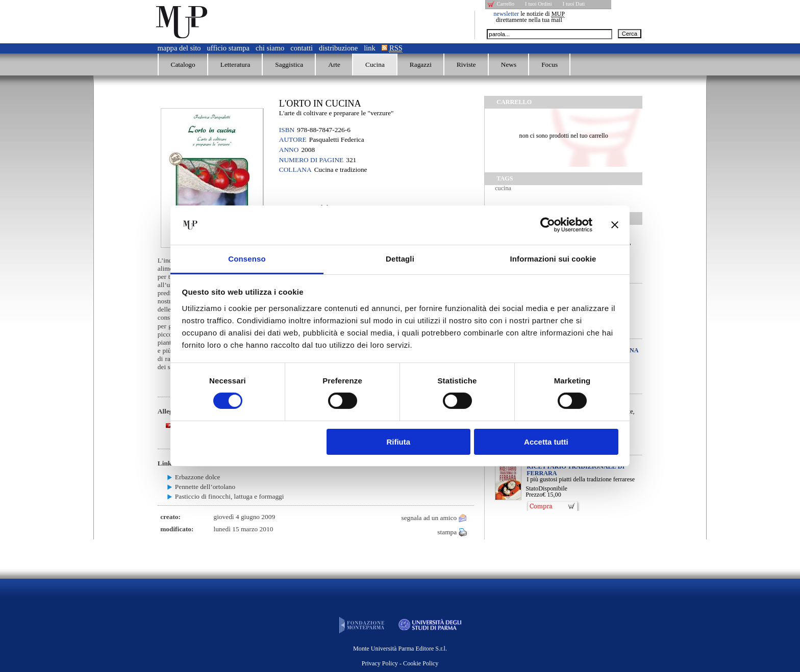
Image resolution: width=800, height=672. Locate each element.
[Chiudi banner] (615, 225)
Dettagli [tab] (400, 259)
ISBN (287, 130)
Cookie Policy (421, 663)
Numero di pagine (311, 160)
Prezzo (534, 495)
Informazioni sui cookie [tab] (553, 259)
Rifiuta (398, 442)
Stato (532, 488)
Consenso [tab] (247, 259)
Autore (293, 139)
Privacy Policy (380, 663)
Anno (289, 150)
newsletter (506, 14)
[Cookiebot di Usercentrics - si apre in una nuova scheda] (548, 225)
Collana (295, 170)
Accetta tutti (546, 442)
